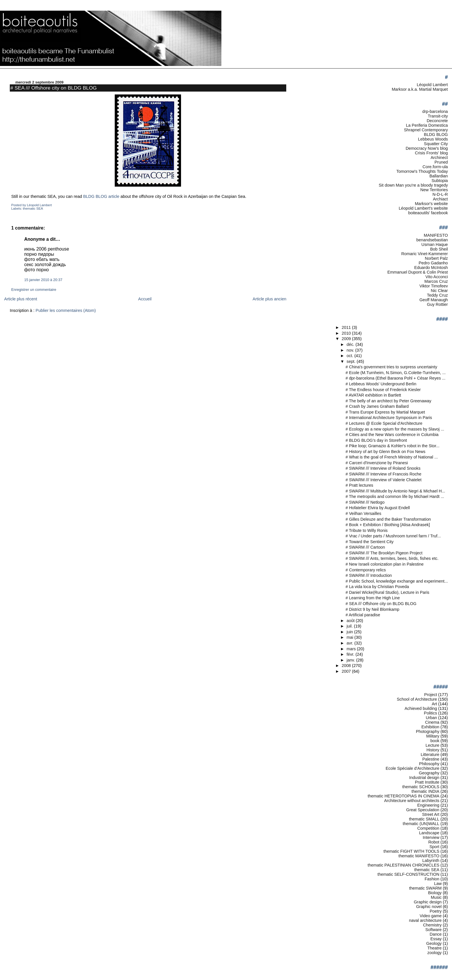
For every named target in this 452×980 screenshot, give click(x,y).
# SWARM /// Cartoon (365, 547)
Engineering (428, 805)
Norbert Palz (436, 258)
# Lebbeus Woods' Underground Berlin (381, 384)
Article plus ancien (269, 299)
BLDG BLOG (436, 134)
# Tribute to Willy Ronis (367, 530)
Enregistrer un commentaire (34, 290)
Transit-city (438, 116)
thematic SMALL (424, 819)
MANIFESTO (436, 235)
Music (436, 897)
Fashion (432, 879)
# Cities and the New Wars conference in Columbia (392, 435)
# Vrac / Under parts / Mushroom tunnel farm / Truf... (393, 536)
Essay (436, 939)
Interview (431, 837)
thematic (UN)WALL (421, 824)
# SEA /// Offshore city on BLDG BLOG (54, 88)
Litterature (430, 755)
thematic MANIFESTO (419, 856)
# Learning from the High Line (373, 598)
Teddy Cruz (437, 295)
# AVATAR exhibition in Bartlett (373, 395)
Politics (431, 713)
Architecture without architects (412, 801)
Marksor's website (431, 204)
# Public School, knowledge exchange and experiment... (397, 581)
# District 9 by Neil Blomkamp (373, 609)
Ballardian (439, 176)
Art (434, 704)
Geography (429, 773)
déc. (351, 344)
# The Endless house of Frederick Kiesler (383, 390)
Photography (428, 731)
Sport (434, 847)
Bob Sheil (439, 249)
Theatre (435, 948)
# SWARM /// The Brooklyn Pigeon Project (384, 553)
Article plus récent (20, 299)
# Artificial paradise (363, 615)
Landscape (429, 833)
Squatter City (436, 144)
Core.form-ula (435, 167)
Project (431, 695)
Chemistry (432, 925)
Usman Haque (435, 244)
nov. (351, 350)
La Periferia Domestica (427, 125)
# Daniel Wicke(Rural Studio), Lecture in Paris (388, 592)
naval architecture (425, 920)
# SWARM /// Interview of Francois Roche (384, 474)
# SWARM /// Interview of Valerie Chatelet (384, 480)
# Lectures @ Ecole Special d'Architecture (384, 423)
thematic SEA (33, 208)
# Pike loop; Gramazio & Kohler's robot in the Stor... (393, 446)
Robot (434, 842)
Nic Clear (439, 291)
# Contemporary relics (366, 570)
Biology (435, 893)
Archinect (439, 158)
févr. (351, 654)
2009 (347, 339)
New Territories (434, 190)
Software (433, 930)
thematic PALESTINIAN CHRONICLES (403, 865)
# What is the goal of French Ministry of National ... (392, 457)
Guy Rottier (437, 304)
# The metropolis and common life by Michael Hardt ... (395, 496)
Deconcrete (437, 121)
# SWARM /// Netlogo (365, 502)
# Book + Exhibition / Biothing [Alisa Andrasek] (388, 525)
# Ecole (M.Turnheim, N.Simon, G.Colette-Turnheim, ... (396, 373)
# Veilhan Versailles (364, 513)
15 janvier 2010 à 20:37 (43, 280)
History (433, 750)
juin (350, 632)
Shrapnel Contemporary (426, 130)
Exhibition (430, 727)
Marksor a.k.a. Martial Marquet (420, 89)
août (351, 621)
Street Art (431, 814)
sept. (352, 361)
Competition (428, 828)
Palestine (431, 759)
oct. (350, 356)
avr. (350, 643)
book (435, 741)
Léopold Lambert (432, 85)
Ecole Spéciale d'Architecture (413, 768)
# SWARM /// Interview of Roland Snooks (383, 468)
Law (438, 884)
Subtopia (440, 181)
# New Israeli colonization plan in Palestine (385, 564)
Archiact (440, 199)
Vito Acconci (437, 277)
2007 (347, 671)
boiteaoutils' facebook (428, 213)
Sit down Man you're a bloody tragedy (413, 185)
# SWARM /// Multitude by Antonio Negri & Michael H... (395, 491)
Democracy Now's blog (427, 148)
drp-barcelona (435, 111)
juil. (350, 626)
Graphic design (428, 902)
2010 (347, 333)
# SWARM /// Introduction (369, 575)
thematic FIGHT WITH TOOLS (411, 851)
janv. (351, 660)
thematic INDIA (426, 791)
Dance (436, 934)
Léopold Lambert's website (423, 208)
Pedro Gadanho (433, 263)
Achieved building (421, 708)
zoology (435, 953)
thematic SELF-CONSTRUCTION (408, 874)
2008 (347, 666)
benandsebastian (432, 240)
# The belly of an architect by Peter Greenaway (388, 401)
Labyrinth (431, 860)
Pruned (441, 162)
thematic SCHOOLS (421, 787)
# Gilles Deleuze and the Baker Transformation (388, 519)
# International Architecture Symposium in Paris (389, 418)
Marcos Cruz (436, 281)
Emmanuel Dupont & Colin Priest (418, 272)
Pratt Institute (427, 782)
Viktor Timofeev (434, 286)
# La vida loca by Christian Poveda (377, 587)
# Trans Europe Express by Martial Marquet (385, 412)
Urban (431, 718)
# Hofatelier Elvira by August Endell (378, 508)
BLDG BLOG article (102, 196)
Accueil (145, 299)
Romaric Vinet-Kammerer (425, 254)
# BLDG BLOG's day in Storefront (376, 440)
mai (350, 637)
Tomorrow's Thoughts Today (422, 171)
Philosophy (429, 764)
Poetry (436, 911)
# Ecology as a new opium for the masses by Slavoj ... (395, 429)
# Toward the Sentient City (370, 542)
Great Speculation (423, 810)
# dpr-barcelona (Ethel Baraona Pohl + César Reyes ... (396, 378)
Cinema (432, 722)
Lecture (432, 745)
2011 (347, 327)
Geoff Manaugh (434, 300)
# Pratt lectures (359, 485)
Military (433, 736)
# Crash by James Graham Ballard (377, 406)
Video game (431, 916)
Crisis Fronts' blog (431, 153)
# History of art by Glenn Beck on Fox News (386, 452)
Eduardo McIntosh (431, 268)
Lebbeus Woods (433, 139)
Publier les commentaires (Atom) (66, 310)
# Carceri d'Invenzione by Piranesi (377, 463)
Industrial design (424, 778)
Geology (434, 943)
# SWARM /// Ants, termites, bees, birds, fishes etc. (392, 558)
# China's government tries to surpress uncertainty (391, 367)
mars (352, 649)
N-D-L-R (440, 194)
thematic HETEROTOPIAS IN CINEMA (403, 796)
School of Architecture (417, 699)
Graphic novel (429, 907)
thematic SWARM (425, 888)
